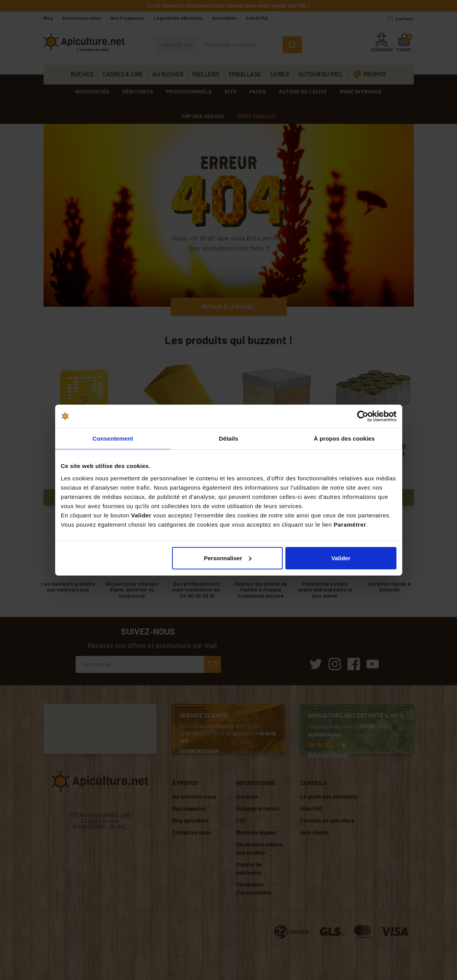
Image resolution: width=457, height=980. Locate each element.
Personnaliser (228, 558)
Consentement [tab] (113, 438)
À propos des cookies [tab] (344, 438)
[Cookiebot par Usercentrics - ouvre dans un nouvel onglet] (363, 416)
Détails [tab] (229, 438)
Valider (341, 558)
